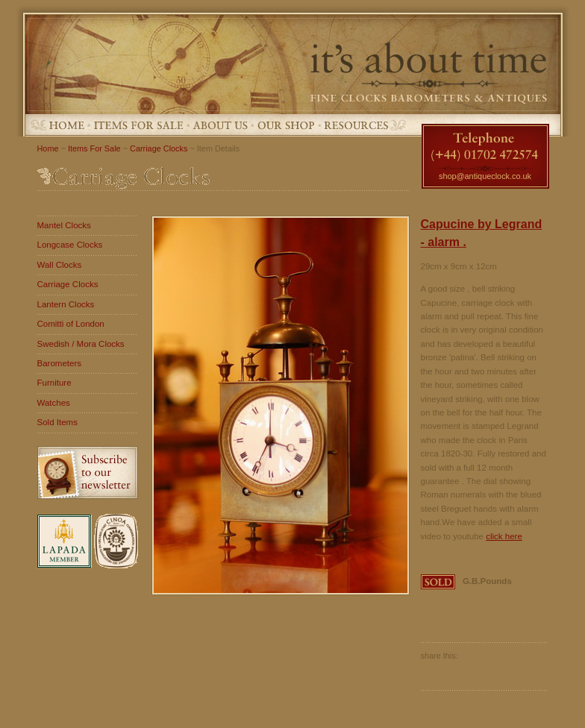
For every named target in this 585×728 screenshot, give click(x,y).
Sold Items (57, 422)
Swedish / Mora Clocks (81, 344)
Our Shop (286, 125)
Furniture (54, 383)
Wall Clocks (60, 265)
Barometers (60, 363)
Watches (54, 403)
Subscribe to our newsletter (88, 473)
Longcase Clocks (70, 245)
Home (67, 125)
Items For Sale (139, 125)
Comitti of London (71, 324)
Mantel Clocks (64, 225)
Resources (356, 125)
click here (504, 536)
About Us (220, 125)
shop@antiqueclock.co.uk (485, 176)
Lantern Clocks (66, 304)
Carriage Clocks (159, 148)
